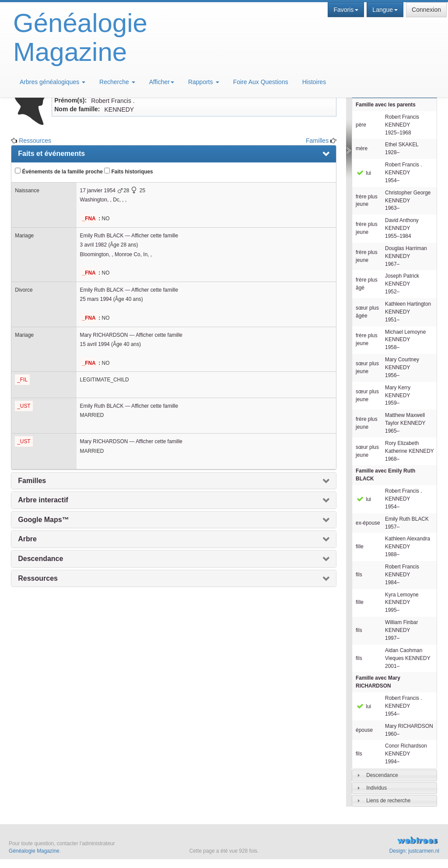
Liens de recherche (388, 801)
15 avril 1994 (95, 344)
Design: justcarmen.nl (414, 851)
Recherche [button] (117, 82)
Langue (385, 10)
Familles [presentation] (32, 481)
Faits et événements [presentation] (51, 153)
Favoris (346, 10)
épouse (364, 730)
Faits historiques (128, 171)
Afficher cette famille (155, 236)
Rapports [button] (204, 82)
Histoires (314, 82)
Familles (317, 141)
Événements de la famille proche (59, 171)
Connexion (426, 10)
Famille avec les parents (386, 105)
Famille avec (385, 475)
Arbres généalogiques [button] (52, 82)
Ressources (35, 141)
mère (362, 148)
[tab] (394, 775)
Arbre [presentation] (27, 539)
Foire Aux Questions (261, 82)
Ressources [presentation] (38, 578)
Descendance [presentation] (40, 559)
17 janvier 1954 (98, 191)
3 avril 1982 (93, 245)
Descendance (382, 775)
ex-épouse (368, 523)
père (361, 125)
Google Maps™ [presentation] (43, 520)
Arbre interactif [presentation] (43, 500)
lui (363, 173)
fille (360, 547)
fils (359, 575)
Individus (376, 788)
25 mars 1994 (96, 299)
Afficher (162, 82)
